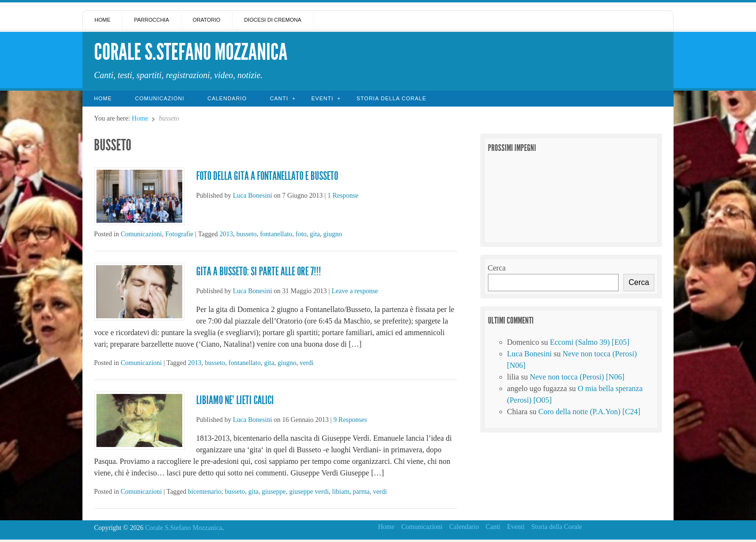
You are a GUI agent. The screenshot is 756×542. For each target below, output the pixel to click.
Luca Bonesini (252, 196)
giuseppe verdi (309, 492)
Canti (279, 98)
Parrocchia (152, 20)
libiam (341, 492)
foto (301, 234)
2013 (226, 234)
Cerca (497, 268)
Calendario (227, 98)
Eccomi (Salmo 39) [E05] (589, 342)
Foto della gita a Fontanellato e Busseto (267, 176)
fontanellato (276, 234)
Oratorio (207, 20)
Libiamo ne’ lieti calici (235, 400)
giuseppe (274, 492)
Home (102, 20)
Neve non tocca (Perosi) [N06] (577, 377)
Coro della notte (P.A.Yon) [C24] (589, 412)
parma (361, 492)
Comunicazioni (160, 98)
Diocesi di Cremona (273, 20)
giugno (333, 234)
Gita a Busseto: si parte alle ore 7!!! (259, 271)
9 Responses (351, 420)
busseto (246, 234)
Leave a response (355, 291)
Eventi (323, 98)
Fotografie (179, 234)
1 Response (343, 196)
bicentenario (205, 492)
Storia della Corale (391, 98)
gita (315, 234)
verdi (307, 363)
